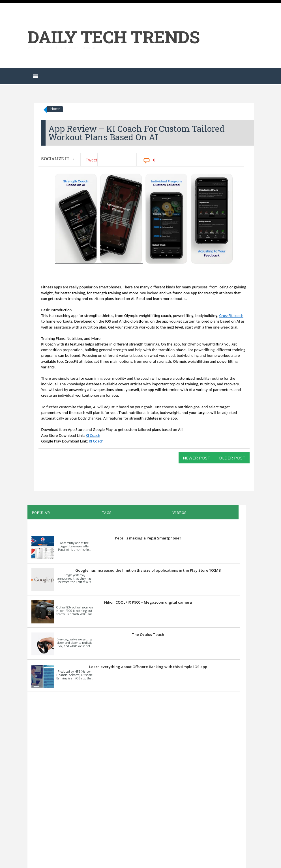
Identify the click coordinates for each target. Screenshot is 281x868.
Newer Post (197, 458)
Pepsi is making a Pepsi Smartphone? (148, 538)
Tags (107, 513)
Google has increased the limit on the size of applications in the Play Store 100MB (148, 570)
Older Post (232, 458)
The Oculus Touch (148, 634)
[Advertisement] (134, 779)
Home (55, 109)
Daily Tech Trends (114, 37)
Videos (179, 513)
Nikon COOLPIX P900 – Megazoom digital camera (148, 602)
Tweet (92, 160)
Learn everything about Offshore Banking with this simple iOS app (148, 667)
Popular (41, 513)
